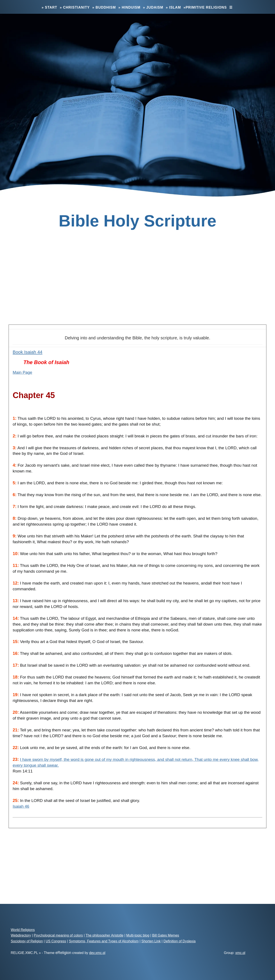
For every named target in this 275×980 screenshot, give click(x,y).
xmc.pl (240, 953)
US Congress (56, 941)
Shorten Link (151, 941)
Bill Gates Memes (166, 935)
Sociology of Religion (27, 941)
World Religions (23, 930)
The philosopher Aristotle (104, 935)
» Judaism (153, 7)
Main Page (22, 372)
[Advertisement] (137, 287)
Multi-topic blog (138, 935)
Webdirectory (21, 935)
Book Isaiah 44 (27, 352)
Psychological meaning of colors (58, 935)
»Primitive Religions (205, 7)
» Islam (173, 7)
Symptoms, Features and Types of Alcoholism (104, 941)
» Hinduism (129, 7)
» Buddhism (104, 7)
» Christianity (75, 7)
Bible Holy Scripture (137, 221)
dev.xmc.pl (97, 953)
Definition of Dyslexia (180, 941)
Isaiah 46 (21, 806)
